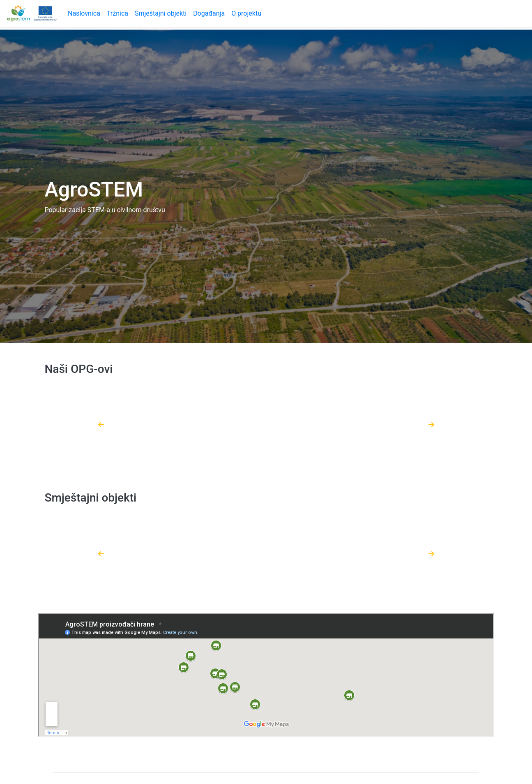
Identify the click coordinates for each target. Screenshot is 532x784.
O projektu (246, 13)
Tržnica (117, 13)
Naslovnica (84, 13)
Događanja (209, 13)
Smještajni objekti (161, 13)
